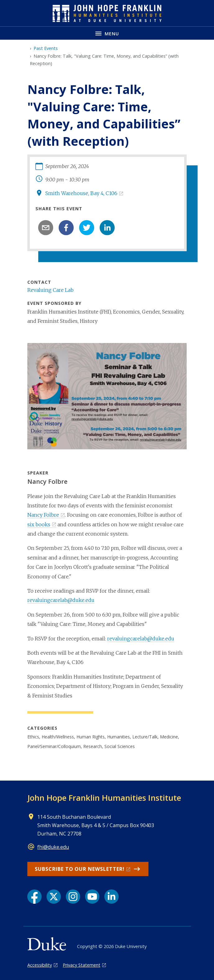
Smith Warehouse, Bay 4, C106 (81, 193)
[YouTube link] (92, 897)
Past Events (46, 48)
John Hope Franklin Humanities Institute (104, 798)
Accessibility (40, 965)
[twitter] (87, 228)
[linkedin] (107, 228)
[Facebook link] (34, 897)
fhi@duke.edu (53, 847)
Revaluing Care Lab (50, 290)
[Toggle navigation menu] (107, 33)
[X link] (54, 897)
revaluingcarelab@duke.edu (61, 600)
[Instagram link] (73, 897)
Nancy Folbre (43, 515)
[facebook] (66, 228)
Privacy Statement (82, 965)
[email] (46, 228)
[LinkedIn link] (112, 897)
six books (39, 524)
